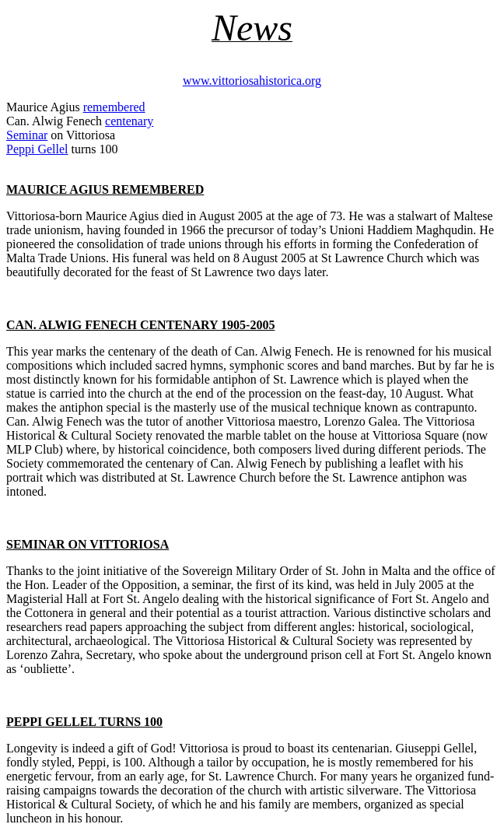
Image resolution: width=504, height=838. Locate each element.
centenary (129, 121)
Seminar (27, 135)
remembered (114, 107)
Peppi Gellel (37, 149)
